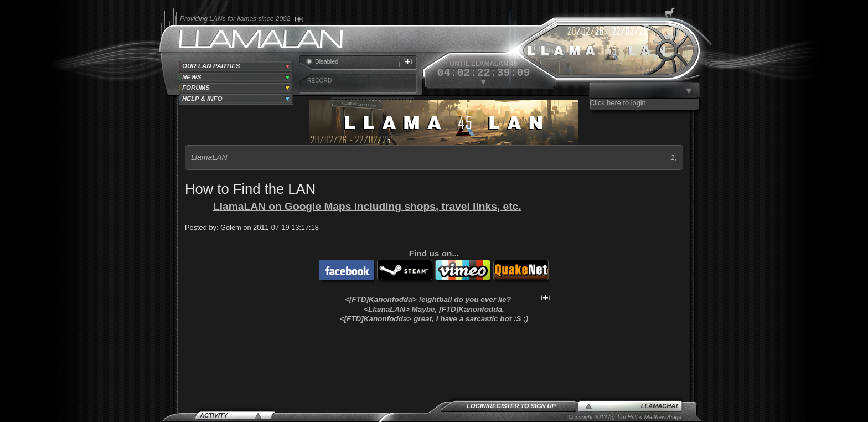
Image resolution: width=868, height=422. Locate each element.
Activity (214, 415)
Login (476, 406)
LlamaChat (660, 406)
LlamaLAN (209, 157)
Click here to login (618, 103)
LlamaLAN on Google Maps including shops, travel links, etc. (367, 206)
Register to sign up (522, 406)
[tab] (236, 66)
